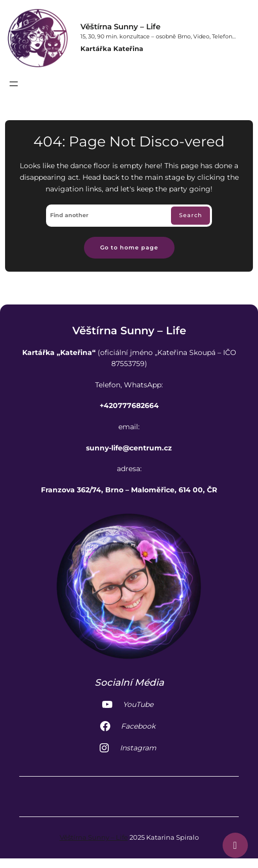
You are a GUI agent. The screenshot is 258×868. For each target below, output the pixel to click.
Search (190, 215)
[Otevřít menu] (14, 84)
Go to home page (129, 248)
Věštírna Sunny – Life (120, 27)
